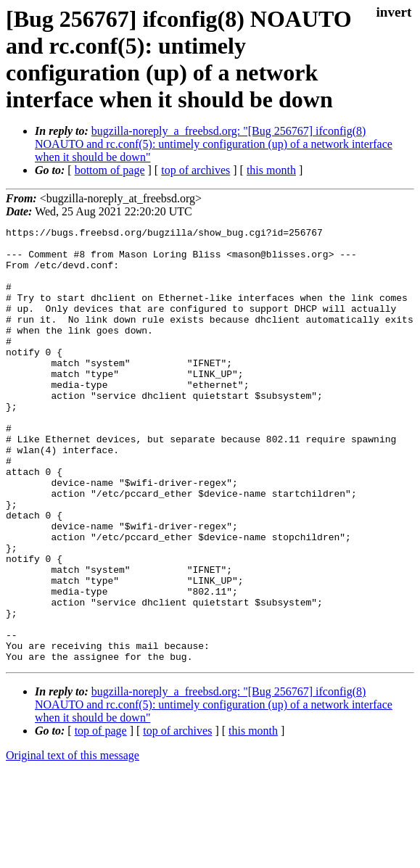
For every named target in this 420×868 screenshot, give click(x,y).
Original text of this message (73, 842)
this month (271, 170)
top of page (101, 818)
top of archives (195, 170)
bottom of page (110, 170)
